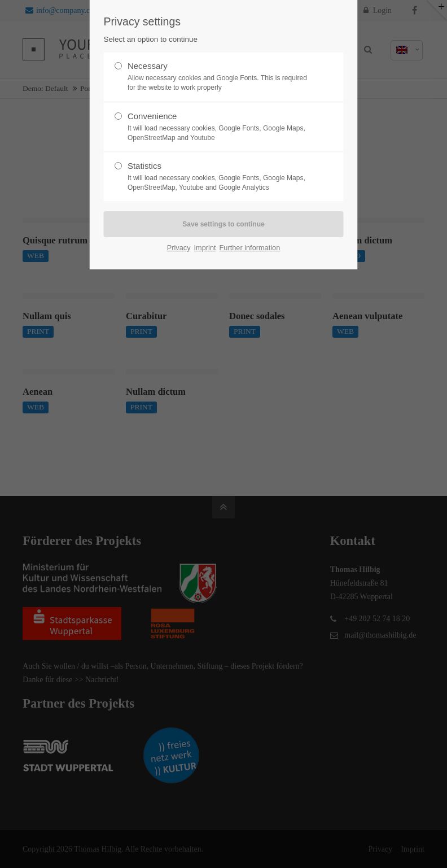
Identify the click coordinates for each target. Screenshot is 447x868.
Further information (250, 248)
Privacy (179, 248)
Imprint (205, 248)
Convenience (219, 127)
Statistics (219, 177)
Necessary (219, 77)
